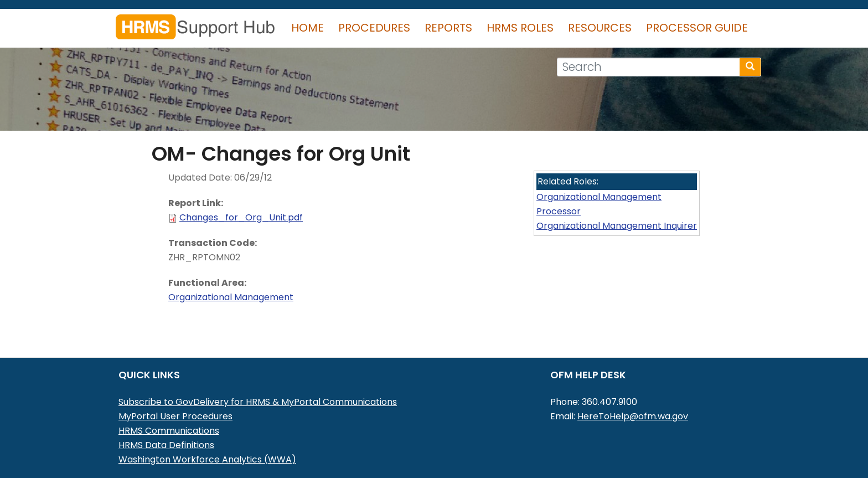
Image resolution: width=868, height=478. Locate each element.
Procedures (374, 28)
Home (308, 28)
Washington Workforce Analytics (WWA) (207, 459)
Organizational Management (231, 297)
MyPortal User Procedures (175, 416)
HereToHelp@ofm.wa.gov (633, 416)
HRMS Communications (169, 431)
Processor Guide (697, 28)
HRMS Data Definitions (166, 445)
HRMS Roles (520, 28)
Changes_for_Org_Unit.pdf (241, 217)
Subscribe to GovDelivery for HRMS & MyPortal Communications (258, 402)
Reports (448, 28)
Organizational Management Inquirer (617, 226)
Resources (600, 28)
